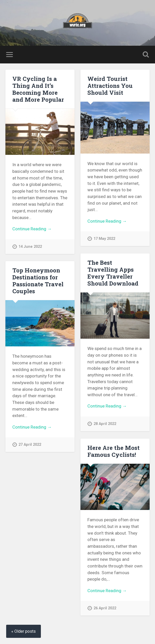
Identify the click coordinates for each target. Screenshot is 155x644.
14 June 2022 (30, 247)
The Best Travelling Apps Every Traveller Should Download (113, 273)
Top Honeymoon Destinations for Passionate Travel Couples (38, 281)
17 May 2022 (104, 239)
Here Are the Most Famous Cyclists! (113, 451)
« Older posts (24, 631)
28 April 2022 (105, 424)
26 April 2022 (105, 608)
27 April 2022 (30, 445)
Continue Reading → (32, 229)
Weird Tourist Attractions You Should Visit (110, 86)
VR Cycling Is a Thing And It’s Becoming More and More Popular (38, 89)
